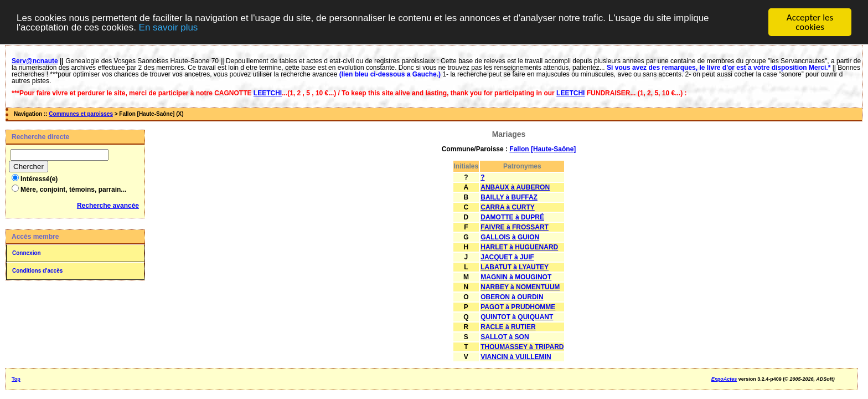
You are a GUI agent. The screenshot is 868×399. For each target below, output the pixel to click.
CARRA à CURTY (508, 207)
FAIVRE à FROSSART (515, 227)
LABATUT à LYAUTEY (515, 267)
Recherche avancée (108, 206)
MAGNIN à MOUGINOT (516, 277)
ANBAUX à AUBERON (515, 187)
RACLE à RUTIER (508, 327)
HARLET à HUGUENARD (519, 247)
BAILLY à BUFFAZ (509, 197)
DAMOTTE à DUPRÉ (512, 217)
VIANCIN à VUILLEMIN (516, 357)
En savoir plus (169, 27)
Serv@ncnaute (35, 61)
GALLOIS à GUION (510, 237)
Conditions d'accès (37, 271)
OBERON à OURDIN (512, 297)
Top (16, 379)
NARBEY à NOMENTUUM (520, 287)
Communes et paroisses (81, 114)
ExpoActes (724, 379)
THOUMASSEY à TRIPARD (522, 347)
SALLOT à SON (505, 337)
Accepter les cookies (810, 22)
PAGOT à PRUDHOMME (518, 307)
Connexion (27, 253)
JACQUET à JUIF (507, 257)
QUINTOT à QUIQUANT (517, 317)
